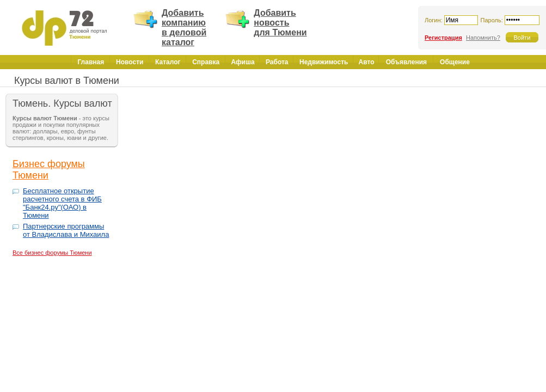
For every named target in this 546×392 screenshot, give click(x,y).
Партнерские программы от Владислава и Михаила (66, 230)
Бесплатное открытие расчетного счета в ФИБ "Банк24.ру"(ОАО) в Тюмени (62, 203)
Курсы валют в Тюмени (67, 81)
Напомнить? (483, 38)
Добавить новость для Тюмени (280, 23)
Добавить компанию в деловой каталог (184, 27)
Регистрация (443, 38)
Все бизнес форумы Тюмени (52, 253)
